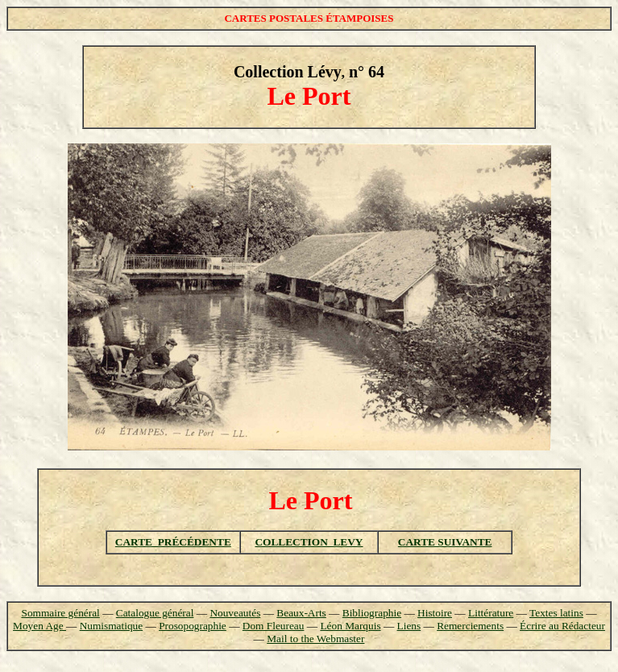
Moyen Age (39, 626)
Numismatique (111, 626)
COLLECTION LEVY (309, 542)
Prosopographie (193, 626)
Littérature (491, 613)
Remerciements (470, 626)
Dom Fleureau (274, 626)
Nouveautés (235, 613)
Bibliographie (372, 613)
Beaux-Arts (301, 613)
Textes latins (556, 613)
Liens (409, 626)
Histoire (435, 613)
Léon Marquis (350, 626)
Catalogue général (155, 613)
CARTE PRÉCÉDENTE (173, 542)
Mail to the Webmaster (315, 639)
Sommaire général (60, 613)
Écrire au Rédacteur (562, 626)
